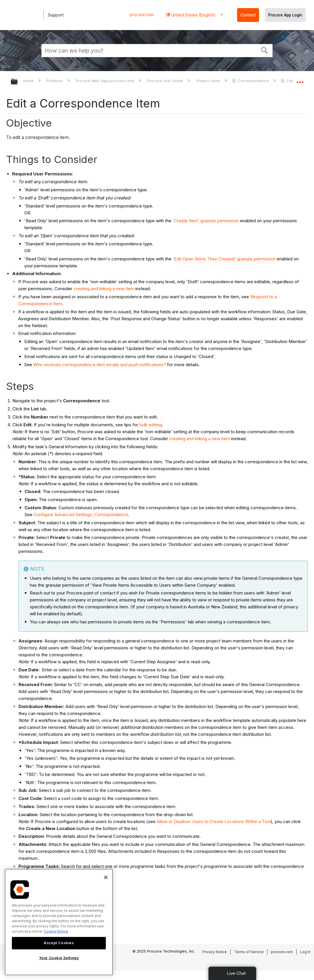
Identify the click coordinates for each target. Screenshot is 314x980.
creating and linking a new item (104, 289)
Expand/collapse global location (300, 80)
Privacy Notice (215, 952)
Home (29, 81)
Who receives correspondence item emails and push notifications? (100, 365)
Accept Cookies (59, 943)
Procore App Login (285, 15)
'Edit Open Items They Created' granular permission (224, 259)
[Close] (106, 877)
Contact (248, 15)
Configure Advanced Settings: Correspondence (81, 515)
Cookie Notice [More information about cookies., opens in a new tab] (56, 931)
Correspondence (251, 81)
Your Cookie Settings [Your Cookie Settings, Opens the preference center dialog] (59, 958)
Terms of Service (249, 952)
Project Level (209, 81)
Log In (305, 952)
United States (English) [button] (193, 15)
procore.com (142, 15)
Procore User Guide (166, 81)
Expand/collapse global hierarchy (18, 82)
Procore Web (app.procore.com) (106, 81)
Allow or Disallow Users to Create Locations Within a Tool (214, 821)
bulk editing (151, 425)
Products (55, 81)
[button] (265, 50)
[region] (59, 922)
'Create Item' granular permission (206, 221)
